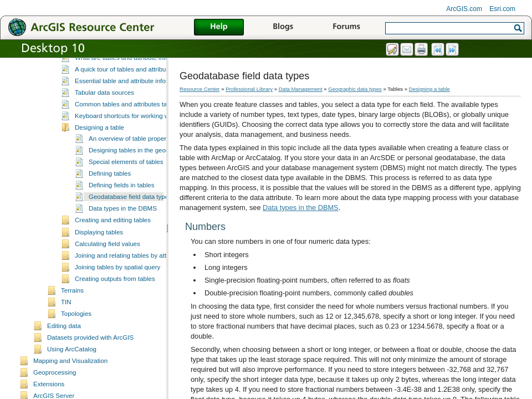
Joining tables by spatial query (117, 288)
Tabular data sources (104, 114)
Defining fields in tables (121, 206)
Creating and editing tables (113, 241)
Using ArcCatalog (72, 370)
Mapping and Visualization (70, 382)
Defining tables (110, 195)
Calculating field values (108, 265)
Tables (70, 68)
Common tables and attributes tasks (126, 125)
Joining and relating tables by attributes (130, 277)
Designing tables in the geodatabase (140, 171)
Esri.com (502, 9)
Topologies (76, 335)
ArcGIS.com (464, 9)
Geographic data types (355, 89)
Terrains (72, 311)
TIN (66, 323)
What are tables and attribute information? (134, 79)
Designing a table (99, 149)
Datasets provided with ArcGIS (90, 359)
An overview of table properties (132, 160)
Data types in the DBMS (123, 229)
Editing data (64, 347)
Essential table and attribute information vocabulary (147, 102)
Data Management (301, 89)
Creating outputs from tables (115, 300)
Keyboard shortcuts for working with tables (135, 137)
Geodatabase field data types (130, 218)
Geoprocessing (55, 393)
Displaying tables (99, 253)
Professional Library (249, 89)
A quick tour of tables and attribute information (140, 90)
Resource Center (200, 89)
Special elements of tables (126, 183)
